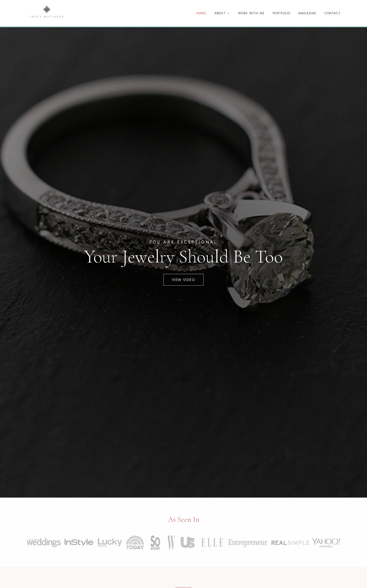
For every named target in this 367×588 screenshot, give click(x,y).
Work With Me (251, 13)
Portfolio (281, 13)
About (222, 13)
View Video (183, 280)
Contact (333, 13)
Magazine (307, 13)
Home (201, 13)
